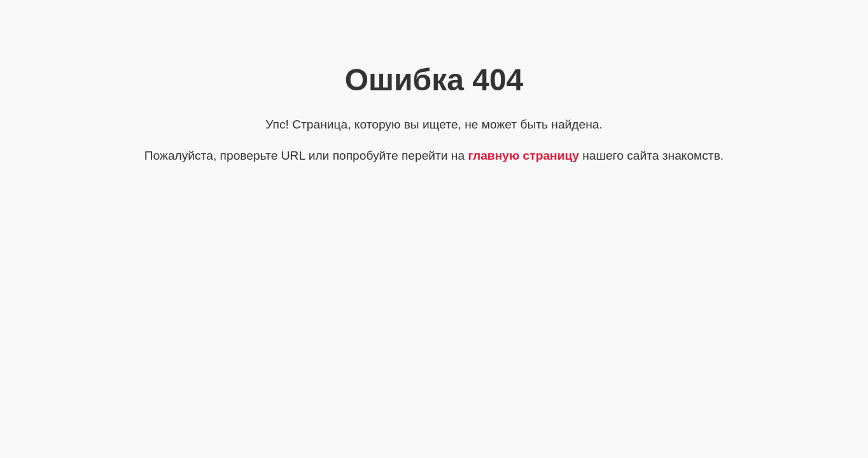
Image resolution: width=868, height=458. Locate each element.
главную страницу (523, 156)
